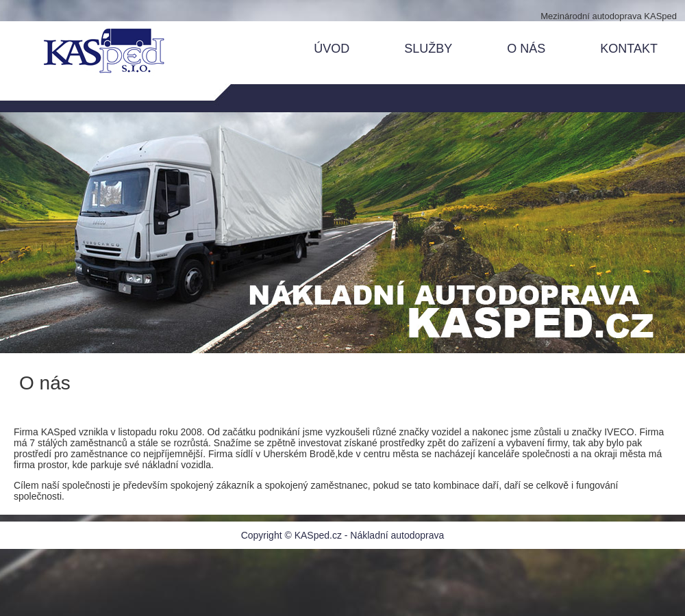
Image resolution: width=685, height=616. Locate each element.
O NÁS (526, 49)
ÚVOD (332, 49)
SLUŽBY (428, 49)
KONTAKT (629, 49)
